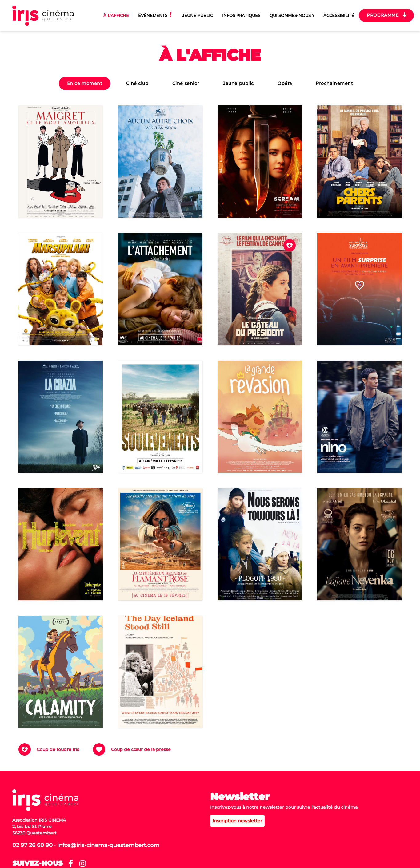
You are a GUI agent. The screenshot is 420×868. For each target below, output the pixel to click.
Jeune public (238, 83)
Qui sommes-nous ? (292, 15)
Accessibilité (339, 15)
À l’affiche (116, 15)
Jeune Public (198, 15)
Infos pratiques (241, 15)
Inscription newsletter (237, 821)
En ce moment (85, 83)
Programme (383, 15)
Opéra (285, 83)
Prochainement (334, 83)
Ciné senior (186, 83)
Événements (153, 15)
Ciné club (137, 83)
